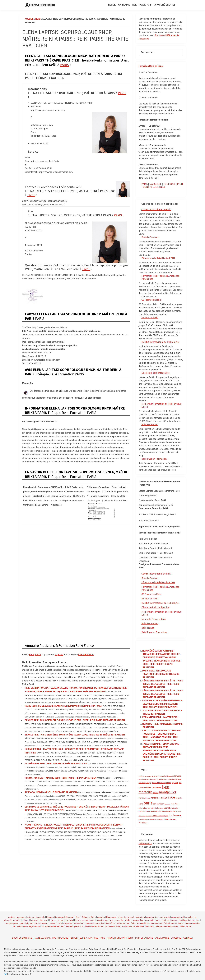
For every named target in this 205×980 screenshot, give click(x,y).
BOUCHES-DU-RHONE (22, 938)
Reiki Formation (150, 424)
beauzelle (40, 917)
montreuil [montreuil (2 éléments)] (142, 798)
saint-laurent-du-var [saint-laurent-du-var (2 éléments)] (169, 811)
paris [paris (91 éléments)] (148, 803)
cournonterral (177, 917)
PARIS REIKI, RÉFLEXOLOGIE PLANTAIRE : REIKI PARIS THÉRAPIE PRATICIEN (64, 706)
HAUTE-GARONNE (42, 938)
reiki (38, 19)
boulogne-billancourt (65, 917)
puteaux (53, 923)
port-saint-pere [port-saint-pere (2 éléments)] (159, 804)
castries (101, 917)
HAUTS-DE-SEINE (60, 938)
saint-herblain (123, 923)
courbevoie (165, 917)
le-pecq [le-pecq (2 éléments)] (168, 783)
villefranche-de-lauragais (167, 926)
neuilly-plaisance (187, 920)
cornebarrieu (152, 917)
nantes (174, 920)
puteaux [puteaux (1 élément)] (168, 804)
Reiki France (148, 628)
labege (26, 920)
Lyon (111, 920)
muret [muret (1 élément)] (148, 798)
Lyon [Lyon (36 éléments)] (165, 787)
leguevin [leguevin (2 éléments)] (175, 783)
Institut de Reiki (150, 317)
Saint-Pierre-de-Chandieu (53, 926)
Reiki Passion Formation (154, 459)
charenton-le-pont (126, 917)
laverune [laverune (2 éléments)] (162, 783)
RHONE (110, 938)
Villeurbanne (186, 926)
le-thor (61, 920)
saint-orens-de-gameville (28, 926)
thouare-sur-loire (112, 926)
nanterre (166, 920)
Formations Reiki (42, 5)
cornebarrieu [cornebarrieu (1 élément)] (143, 779)
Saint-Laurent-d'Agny (174, 923)
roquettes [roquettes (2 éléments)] (175, 804)
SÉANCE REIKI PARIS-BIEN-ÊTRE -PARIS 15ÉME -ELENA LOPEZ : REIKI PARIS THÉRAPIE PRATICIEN (75, 720)
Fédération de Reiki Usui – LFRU (158, 258)
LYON (180, 184)
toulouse (126, 926)
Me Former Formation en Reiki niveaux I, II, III (161, 405)
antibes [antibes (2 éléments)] (142, 776)
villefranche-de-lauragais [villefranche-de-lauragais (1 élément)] (155, 820)
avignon (31, 917)
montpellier (138, 920)
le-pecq (53, 920)
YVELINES (187, 938)
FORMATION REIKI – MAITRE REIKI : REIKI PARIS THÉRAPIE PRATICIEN (61, 778)
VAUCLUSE (176, 938)
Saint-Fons (110, 923)
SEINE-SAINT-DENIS (124, 938)
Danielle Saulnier (150, 237)
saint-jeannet (156, 923)
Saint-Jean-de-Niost (140, 923)
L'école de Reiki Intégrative (155, 607)
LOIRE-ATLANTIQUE (89, 938)
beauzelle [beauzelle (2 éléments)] (162, 776)
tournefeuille (137, 926)
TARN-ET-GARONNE (144, 938)
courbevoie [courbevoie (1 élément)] (151, 779)
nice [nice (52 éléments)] (172, 797)
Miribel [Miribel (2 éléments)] (156, 793)
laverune (44, 920)
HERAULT (74, 938)
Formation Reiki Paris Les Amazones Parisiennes (160, 277)
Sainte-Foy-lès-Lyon (74, 926)
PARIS (64, 65)
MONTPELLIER (151, 187)
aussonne (21, 917)
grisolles (189, 917)
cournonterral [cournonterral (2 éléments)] (160, 779)
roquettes (68, 923)
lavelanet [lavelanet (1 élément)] (155, 783)
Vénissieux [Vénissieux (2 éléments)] (143, 823)
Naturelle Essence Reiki (154, 619)
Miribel (128, 920)
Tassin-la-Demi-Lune (94, 926)
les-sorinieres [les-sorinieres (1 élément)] (157, 788)
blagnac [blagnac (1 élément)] (169, 776)
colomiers (140, 917)
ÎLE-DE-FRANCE (86, 655)
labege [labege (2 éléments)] (149, 783)
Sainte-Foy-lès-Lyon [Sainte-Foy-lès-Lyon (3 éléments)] (160, 816)
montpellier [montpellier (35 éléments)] (168, 792)
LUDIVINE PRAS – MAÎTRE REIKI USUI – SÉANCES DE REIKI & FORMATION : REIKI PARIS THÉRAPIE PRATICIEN (162, 704)
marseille (119, 920)
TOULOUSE (169, 184)
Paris (32, 655)
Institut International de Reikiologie (160, 603)
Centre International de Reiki (156, 209)
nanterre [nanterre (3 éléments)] (155, 798)
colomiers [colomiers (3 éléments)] (177, 776)
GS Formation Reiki (151, 300)
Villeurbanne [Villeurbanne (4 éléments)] (170, 819)
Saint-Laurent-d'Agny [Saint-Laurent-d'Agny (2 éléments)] (153, 811)
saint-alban (79, 923)
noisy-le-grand (12, 923)
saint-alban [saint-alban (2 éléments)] (143, 808)
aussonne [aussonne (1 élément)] (148, 776)
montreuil (149, 920)
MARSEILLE (155, 184)
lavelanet (34, 920)
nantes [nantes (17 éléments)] (163, 797)
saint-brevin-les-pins (95, 923)
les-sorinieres (101, 920)
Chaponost (111, 917)
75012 (38, 655)
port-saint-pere (41, 923)
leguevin (69, 920)
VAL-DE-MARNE (162, 938)
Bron (78, 917)
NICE (163, 187)
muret (158, 920)
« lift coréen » (145, 843)
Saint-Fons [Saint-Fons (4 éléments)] (169, 808)
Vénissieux (149, 926)
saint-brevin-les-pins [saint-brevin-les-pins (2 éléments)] (156, 808)
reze (60, 923)
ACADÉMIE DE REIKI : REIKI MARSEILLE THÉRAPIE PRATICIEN (56, 764)
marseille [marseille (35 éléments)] (146, 792)
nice (198, 920)
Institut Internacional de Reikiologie (160, 342)
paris (22, 923)
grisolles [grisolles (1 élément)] (169, 779)
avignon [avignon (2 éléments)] (155, 776)
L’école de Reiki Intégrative (155, 373)
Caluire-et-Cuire (89, 917)
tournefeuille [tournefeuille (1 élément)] (143, 820)
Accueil (29, 19)
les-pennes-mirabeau (84, 920)
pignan (29, 923)
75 (56, 655)
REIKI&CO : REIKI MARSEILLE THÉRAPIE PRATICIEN (51, 792)
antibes (12, 917)
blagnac (50, 917)
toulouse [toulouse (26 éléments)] (175, 815)
